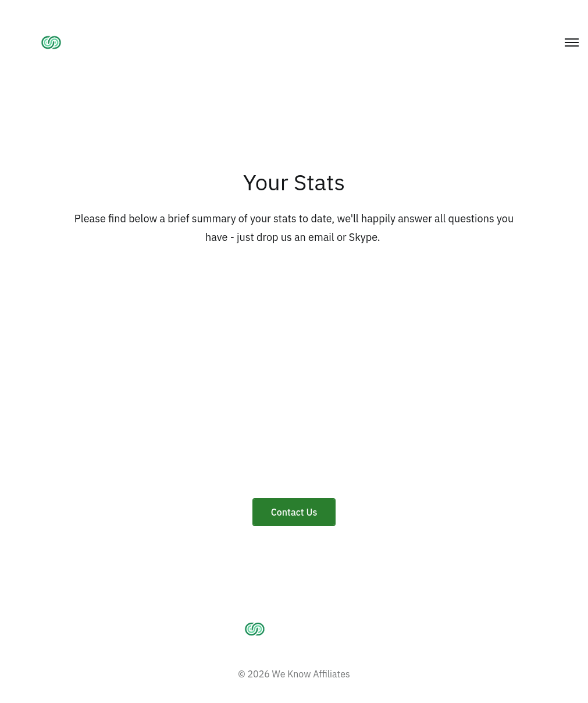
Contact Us (294, 512)
